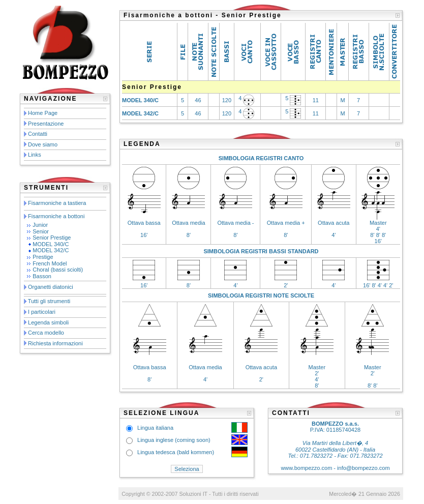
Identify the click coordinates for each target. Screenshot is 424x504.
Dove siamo (43, 144)
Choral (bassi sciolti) (58, 270)
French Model (50, 263)
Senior (41, 231)
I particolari (42, 312)
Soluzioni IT (193, 494)
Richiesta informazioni (55, 343)
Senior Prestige (52, 238)
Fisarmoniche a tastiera (57, 203)
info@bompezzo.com (364, 468)
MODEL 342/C (51, 250)
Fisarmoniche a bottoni (56, 216)
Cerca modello (46, 333)
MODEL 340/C (51, 244)
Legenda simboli (48, 322)
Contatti (38, 134)
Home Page (43, 113)
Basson (42, 276)
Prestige (43, 257)
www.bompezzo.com (306, 468)
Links (35, 155)
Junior (40, 225)
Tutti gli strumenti (49, 301)
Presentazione (46, 124)
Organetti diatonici (51, 287)
